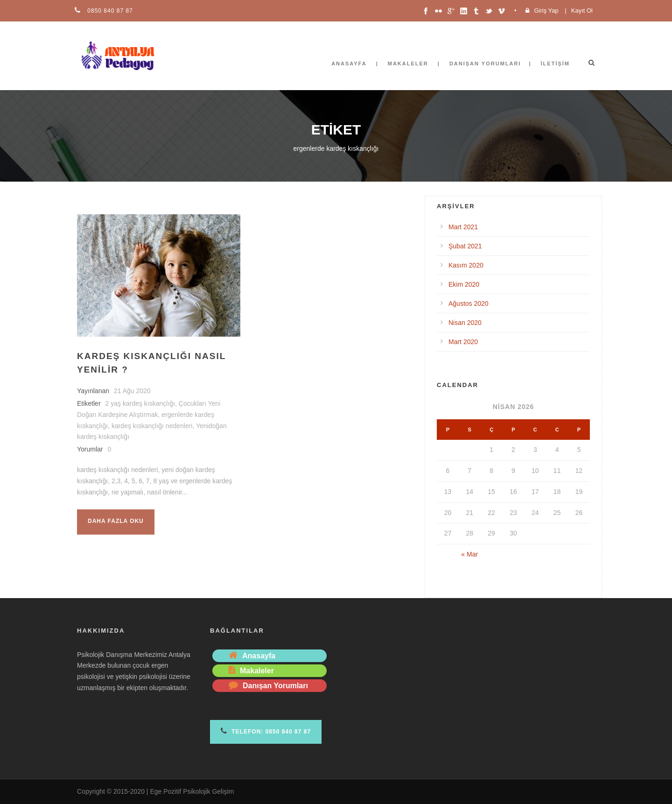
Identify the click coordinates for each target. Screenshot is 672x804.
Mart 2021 (463, 227)
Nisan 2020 (465, 323)
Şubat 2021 (465, 246)
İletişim (555, 63)
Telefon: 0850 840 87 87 (266, 731)
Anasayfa (349, 63)
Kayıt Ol (582, 11)
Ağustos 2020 (469, 303)
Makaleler (408, 63)
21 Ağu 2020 (132, 391)
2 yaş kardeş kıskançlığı (140, 403)
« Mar (469, 554)
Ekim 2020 (464, 284)
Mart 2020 (463, 342)
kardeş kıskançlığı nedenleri (152, 426)
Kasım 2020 (466, 265)
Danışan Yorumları (485, 63)
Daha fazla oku (116, 521)
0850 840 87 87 (109, 11)
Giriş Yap (546, 11)
